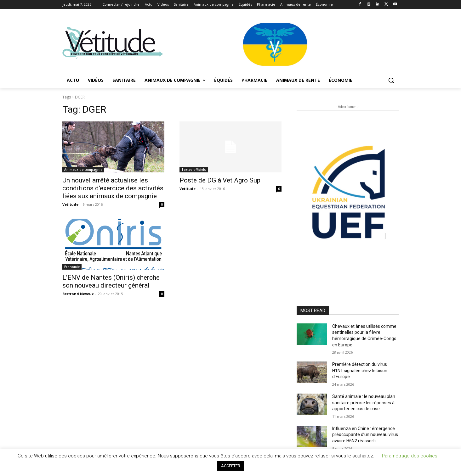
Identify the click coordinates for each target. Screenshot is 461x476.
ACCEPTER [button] (231, 466)
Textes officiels (194, 170)
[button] (391, 80)
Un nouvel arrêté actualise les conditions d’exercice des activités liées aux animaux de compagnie (113, 188)
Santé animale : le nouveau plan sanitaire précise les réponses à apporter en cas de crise (364, 403)
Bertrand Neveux (78, 294)
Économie (72, 267)
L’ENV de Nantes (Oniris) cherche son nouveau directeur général (111, 281)
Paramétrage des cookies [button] (410, 456)
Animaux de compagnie (83, 170)
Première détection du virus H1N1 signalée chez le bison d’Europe (360, 370)
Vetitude (70, 204)
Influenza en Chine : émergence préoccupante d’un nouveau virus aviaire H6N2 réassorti (365, 435)
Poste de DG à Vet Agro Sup (220, 180)
